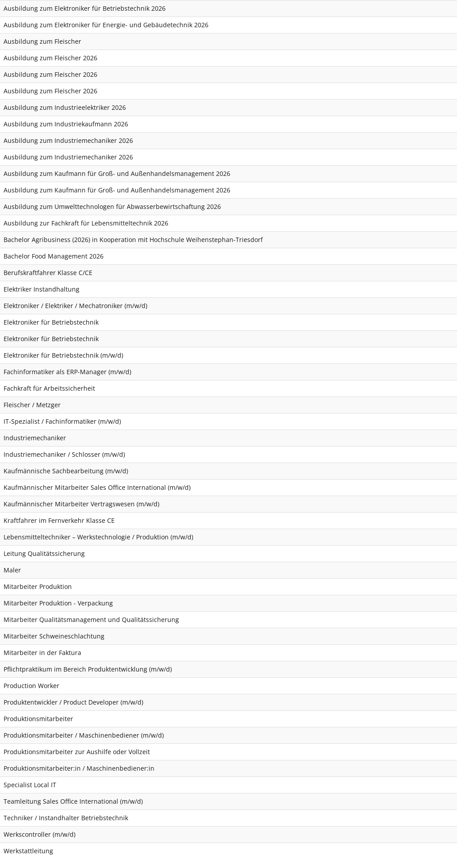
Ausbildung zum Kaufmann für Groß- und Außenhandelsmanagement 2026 (117, 173)
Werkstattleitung (28, 851)
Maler (12, 570)
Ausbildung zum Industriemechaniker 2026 (68, 140)
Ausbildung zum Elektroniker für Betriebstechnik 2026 (85, 8)
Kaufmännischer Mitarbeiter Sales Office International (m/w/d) (97, 487)
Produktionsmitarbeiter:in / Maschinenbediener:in (79, 768)
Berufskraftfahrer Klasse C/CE (48, 273)
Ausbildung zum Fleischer (42, 41)
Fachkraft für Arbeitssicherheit (49, 388)
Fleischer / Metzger (32, 405)
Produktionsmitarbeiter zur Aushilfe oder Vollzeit (77, 752)
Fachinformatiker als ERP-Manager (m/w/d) (67, 372)
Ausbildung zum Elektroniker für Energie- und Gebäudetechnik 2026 (106, 25)
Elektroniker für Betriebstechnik (51, 322)
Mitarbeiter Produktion (38, 586)
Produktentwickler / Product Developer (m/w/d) (73, 702)
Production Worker (31, 686)
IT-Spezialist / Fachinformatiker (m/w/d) (62, 421)
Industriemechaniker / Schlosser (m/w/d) (64, 454)
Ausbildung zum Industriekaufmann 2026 (66, 124)
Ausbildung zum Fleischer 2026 (50, 58)
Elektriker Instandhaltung (42, 289)
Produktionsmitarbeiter (38, 719)
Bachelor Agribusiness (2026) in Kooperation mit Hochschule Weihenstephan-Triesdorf (133, 240)
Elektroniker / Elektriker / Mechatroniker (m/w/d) (75, 306)
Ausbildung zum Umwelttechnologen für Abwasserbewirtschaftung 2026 (112, 207)
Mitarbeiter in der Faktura (42, 653)
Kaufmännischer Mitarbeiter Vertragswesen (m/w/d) (81, 504)
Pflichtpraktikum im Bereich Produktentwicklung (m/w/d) (88, 669)
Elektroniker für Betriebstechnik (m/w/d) (63, 355)
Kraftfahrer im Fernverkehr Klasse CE (59, 520)
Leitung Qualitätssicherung (44, 553)
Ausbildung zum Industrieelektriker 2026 (65, 107)
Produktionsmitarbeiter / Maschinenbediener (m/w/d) (84, 735)
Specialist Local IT (30, 785)
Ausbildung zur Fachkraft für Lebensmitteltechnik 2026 (86, 223)
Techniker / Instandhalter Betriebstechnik (66, 818)
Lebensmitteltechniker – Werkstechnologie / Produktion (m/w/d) (98, 537)
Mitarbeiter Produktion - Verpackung (58, 603)
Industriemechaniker (35, 438)
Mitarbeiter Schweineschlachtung (54, 636)
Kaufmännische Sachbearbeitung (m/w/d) (66, 471)
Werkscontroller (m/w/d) (39, 834)
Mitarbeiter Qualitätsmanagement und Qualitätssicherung (91, 620)
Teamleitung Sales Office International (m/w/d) (73, 801)
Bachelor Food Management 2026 (54, 256)
